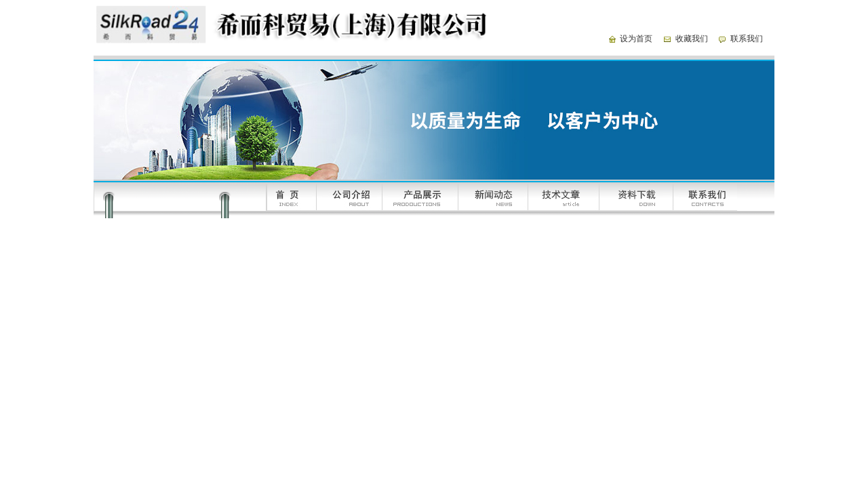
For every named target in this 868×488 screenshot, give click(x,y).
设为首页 (636, 39)
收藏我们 (692, 39)
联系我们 (747, 39)
